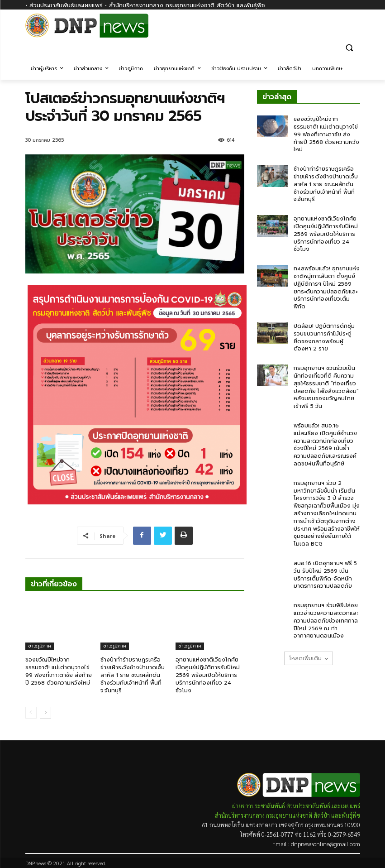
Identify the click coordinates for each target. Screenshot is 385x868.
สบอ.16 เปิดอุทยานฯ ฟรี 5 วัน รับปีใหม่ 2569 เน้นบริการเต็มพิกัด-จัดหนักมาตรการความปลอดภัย (325, 575)
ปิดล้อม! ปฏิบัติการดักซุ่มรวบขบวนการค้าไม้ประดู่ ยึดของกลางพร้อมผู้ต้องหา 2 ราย (324, 337)
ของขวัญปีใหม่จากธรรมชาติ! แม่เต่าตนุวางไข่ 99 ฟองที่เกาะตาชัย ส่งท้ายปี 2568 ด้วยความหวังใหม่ (59, 671)
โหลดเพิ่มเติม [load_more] (309, 658)
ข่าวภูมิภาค (40, 646)
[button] (349, 47)
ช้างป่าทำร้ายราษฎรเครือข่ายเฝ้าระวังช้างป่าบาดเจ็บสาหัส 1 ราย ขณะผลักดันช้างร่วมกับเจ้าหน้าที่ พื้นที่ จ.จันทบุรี (133, 675)
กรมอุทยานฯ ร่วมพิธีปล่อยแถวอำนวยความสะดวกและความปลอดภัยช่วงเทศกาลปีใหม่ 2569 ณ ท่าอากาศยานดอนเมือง (326, 621)
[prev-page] (31, 713)
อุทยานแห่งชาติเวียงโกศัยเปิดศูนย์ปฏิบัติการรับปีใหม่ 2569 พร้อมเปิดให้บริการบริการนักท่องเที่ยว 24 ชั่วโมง (208, 675)
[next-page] (45, 713)
